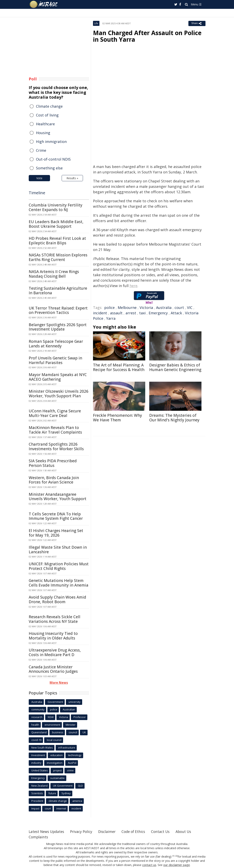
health (35, 725)
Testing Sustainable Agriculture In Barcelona (58, 291)
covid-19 (36, 740)
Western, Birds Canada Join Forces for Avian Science (54, 480)
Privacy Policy (84, 832)
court (179, 308)
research (37, 717)
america (77, 801)
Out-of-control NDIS (53, 159)
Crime (41, 150)
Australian (69, 709)
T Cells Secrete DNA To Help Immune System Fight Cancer (56, 516)
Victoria (146, 308)
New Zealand (39, 786)
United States (40, 770)
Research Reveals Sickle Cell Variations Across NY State (55, 619)
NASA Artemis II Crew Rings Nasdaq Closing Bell (54, 274)
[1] (173, 856)
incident (100, 313)
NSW (51, 717)
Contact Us (166, 832)
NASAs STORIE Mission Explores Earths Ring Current (58, 257)
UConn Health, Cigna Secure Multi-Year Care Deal (55, 413)
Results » (72, 178)
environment (52, 725)
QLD (80, 786)
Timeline (37, 193)
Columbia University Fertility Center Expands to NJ (56, 207)
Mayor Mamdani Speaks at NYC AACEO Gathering (58, 377)
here (133, 286)
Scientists (37, 793)
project (57, 770)
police (109, 308)
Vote (39, 178)
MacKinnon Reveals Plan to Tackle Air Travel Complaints (55, 430)
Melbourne (127, 308)
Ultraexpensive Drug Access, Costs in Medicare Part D (55, 652)
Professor (80, 717)
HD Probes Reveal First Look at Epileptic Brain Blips (57, 241)
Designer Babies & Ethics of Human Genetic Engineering (175, 367)
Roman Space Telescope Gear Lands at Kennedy (56, 344)
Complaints (39, 837)
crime (70, 770)
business (58, 732)
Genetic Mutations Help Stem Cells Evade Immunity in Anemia (59, 583)
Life (96, 23)
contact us (150, 865)
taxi (142, 313)
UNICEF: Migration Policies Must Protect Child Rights (59, 566)
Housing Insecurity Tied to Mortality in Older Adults (53, 636)
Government (55, 702)
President (37, 801)
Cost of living (47, 115)
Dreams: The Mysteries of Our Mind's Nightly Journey (174, 418)
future (52, 793)
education (57, 755)
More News (59, 683)
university (75, 702)
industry (36, 763)
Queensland (39, 732)
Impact (35, 808)
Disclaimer (111, 832)
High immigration (51, 142)
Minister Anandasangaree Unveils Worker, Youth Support (58, 497)
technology (75, 755)
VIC (190, 308)
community (38, 709)
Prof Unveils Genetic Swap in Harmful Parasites (55, 360)
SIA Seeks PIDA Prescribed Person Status (53, 463)
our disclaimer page (176, 865)
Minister (71, 725)
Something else (49, 168)
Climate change (49, 106)
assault (116, 313)
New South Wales (42, 748)
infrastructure (67, 748)
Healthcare (45, 124)
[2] (176, 856)
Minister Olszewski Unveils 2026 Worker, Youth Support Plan (59, 394)
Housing (43, 133)
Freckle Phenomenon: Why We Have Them (118, 418)
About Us (190, 832)
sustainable (57, 778)
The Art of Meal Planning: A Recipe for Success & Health (119, 367)
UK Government (63, 786)
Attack (176, 313)
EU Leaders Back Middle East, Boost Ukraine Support (56, 224)
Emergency (158, 313)
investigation (55, 763)
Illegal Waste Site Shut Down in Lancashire (58, 550)
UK (84, 732)
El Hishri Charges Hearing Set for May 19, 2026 (56, 533)
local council (54, 740)
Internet (61, 808)
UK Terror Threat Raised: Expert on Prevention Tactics (58, 310)
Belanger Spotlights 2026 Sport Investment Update (58, 327)
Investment (38, 755)
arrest (131, 313)
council (73, 732)
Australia (164, 308)
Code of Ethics (138, 832)
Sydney (66, 793)
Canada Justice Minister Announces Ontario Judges (53, 669)
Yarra (111, 318)
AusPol (72, 763)
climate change (58, 801)
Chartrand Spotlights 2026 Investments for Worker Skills (56, 447)
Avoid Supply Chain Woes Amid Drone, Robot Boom (57, 599)
